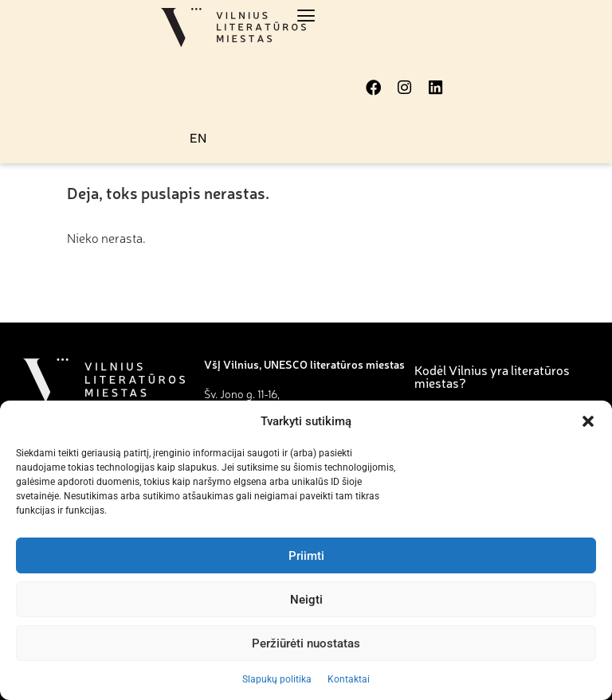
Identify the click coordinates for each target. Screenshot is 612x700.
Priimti (306, 556)
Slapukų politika (277, 679)
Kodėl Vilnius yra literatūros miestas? (492, 376)
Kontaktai (349, 679)
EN (198, 138)
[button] (588, 421)
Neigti (306, 600)
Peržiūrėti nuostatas (306, 643)
